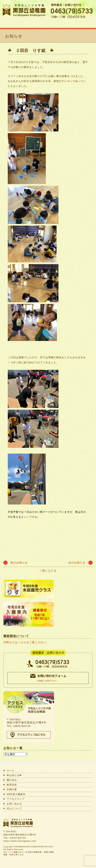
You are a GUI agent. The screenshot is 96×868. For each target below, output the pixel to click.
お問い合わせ (14, 804)
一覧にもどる (48, 571)
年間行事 (12, 789)
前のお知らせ (16, 563)
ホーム (11, 770)
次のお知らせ (80, 563)
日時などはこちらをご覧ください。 (26, 642)
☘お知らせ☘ (14, 775)
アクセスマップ (16, 799)
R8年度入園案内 (16, 794)
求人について (14, 808)
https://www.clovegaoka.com (20, 841)
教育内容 (12, 785)
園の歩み (12, 780)
